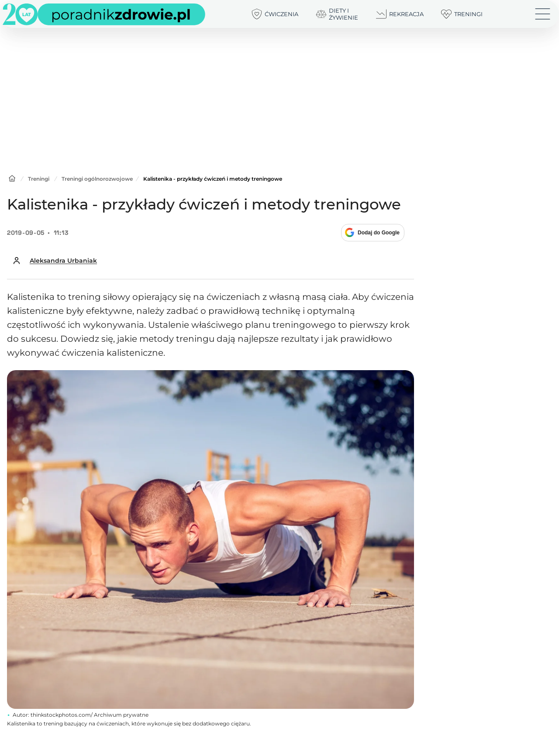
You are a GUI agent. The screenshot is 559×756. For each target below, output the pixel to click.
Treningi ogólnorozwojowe (97, 179)
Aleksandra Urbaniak (63, 261)
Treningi (39, 179)
